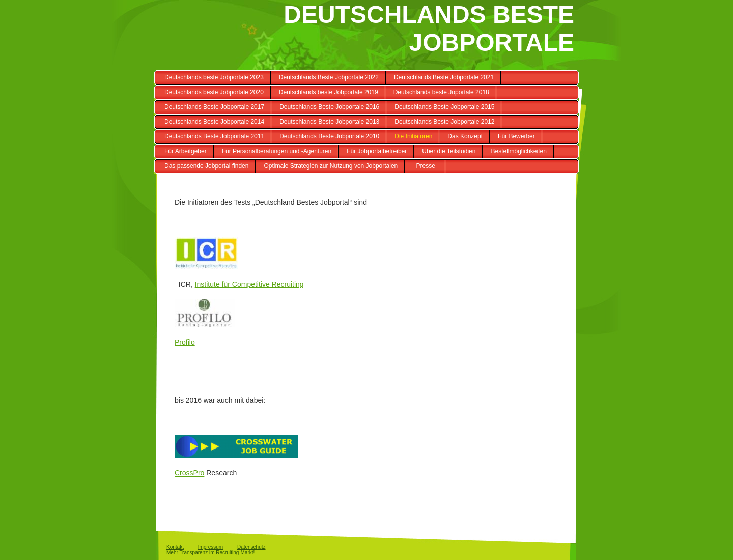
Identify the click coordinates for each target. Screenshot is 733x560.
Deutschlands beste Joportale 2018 (441, 92)
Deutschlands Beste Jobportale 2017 (214, 107)
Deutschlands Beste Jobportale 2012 (444, 122)
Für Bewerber (516, 136)
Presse (426, 166)
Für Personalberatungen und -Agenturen (277, 151)
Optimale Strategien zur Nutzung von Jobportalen (331, 166)
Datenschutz (251, 547)
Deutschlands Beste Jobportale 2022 (329, 77)
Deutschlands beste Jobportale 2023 (214, 77)
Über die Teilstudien (449, 151)
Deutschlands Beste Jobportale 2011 (214, 136)
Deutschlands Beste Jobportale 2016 (329, 107)
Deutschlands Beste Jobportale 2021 (444, 77)
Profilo (185, 342)
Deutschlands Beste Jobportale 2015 (444, 107)
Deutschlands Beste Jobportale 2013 (329, 122)
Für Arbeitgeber (186, 151)
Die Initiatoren (413, 136)
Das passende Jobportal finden (206, 166)
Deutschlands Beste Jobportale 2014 (214, 122)
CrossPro (189, 473)
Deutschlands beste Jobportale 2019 (329, 92)
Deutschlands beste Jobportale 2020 (214, 92)
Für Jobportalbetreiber (377, 151)
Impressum (210, 547)
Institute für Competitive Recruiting (249, 284)
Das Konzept (465, 136)
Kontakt (175, 547)
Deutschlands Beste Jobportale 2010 (329, 136)
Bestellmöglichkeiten (518, 151)
